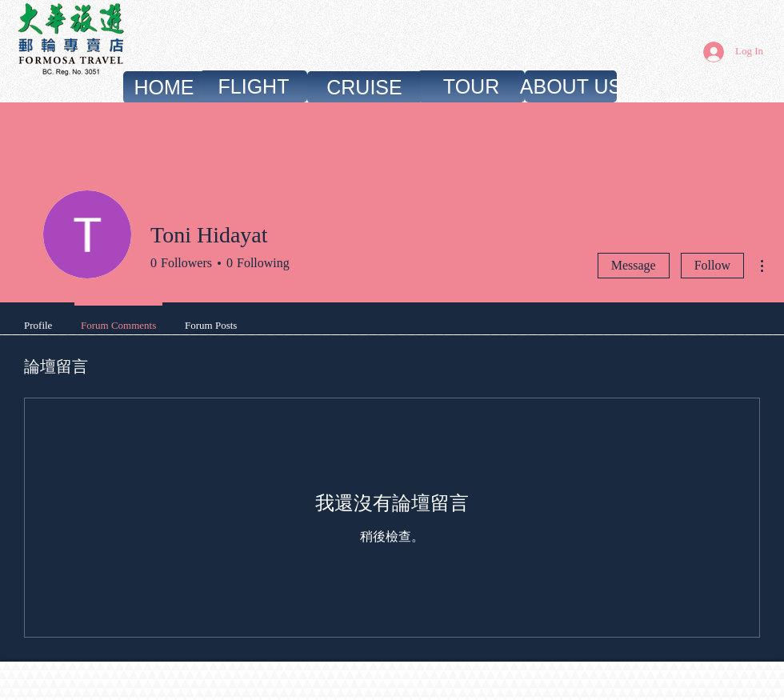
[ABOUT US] (571, 86)
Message (634, 265)
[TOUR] (471, 86)
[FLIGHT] (254, 86)
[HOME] (164, 87)
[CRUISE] (364, 87)
